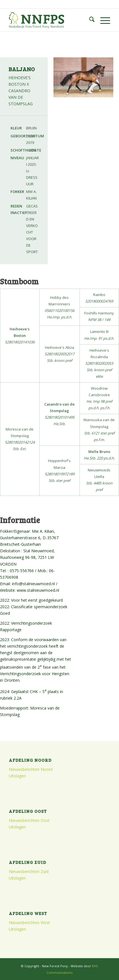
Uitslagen (17, 776)
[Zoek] (89, 20)
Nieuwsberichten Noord (31, 769)
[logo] (49, 20)
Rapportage (11, 630)
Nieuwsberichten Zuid (29, 871)
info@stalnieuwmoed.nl (33, 584)
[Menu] (102, 20)
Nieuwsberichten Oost (29, 820)
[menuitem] (89, 20)
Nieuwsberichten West (29, 923)
